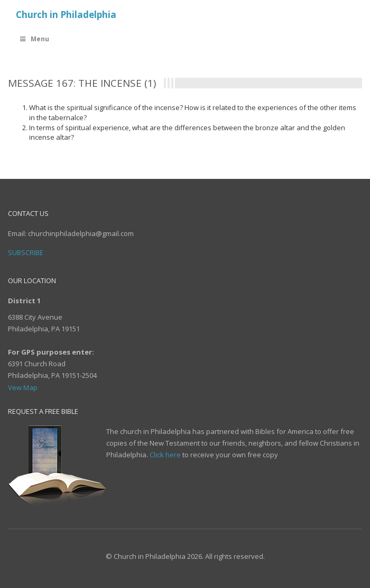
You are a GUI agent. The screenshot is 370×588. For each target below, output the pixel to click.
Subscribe (26, 252)
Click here (165, 455)
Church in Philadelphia (66, 15)
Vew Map (23, 387)
